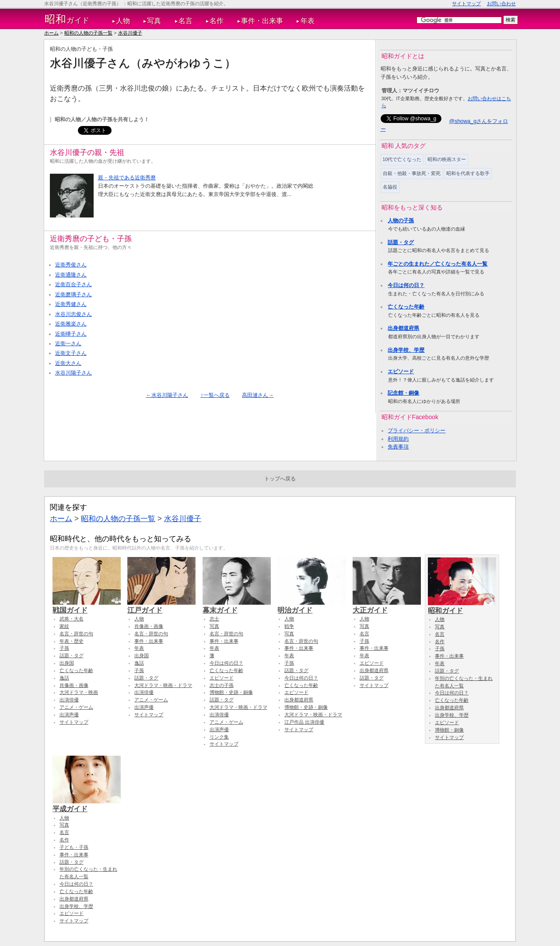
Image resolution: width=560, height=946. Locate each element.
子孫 (64, 648)
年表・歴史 (72, 641)
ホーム (51, 33)
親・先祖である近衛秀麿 (127, 178)
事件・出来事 (262, 21)
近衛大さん (68, 363)
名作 (217, 21)
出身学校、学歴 (406, 350)
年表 (308, 21)
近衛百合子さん (73, 284)
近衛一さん (68, 343)
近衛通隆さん (71, 275)
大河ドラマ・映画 (79, 692)
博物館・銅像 (449, 730)
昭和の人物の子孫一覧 (88, 33)
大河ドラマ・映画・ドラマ (163, 685)
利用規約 (398, 439)
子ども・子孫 (74, 847)
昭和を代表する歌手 (468, 173)
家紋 (64, 626)
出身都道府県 (403, 328)
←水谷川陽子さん (167, 395)
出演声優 (69, 715)
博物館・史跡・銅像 (231, 692)
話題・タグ (401, 242)
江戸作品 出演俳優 (304, 722)
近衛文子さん (71, 353)
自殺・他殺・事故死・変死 (412, 173)
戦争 (289, 626)
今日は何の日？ (406, 285)
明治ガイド (311, 606)
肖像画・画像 (74, 685)
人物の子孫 (401, 221)
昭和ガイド (462, 606)
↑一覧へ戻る (215, 395)
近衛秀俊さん (71, 265)
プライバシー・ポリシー (416, 431)
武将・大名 (72, 619)
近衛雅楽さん (71, 324)
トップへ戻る (280, 479)
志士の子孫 (222, 685)
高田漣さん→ (258, 395)
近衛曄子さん (71, 334)
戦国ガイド (87, 606)
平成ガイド (87, 805)
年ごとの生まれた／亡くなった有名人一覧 (437, 264)
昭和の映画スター (447, 159)
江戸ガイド (161, 606)
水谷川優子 (130, 33)
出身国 (67, 663)
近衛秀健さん (71, 304)
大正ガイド (387, 606)
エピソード (401, 371)
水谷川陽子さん (73, 373)
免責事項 (398, 447)
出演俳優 (69, 700)
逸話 (64, 678)
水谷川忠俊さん (73, 314)
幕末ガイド (237, 606)
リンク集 (219, 737)
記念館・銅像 (403, 393)
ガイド (67, 19)
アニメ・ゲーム (76, 707)
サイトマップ (466, 4)
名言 (185, 21)
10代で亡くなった (402, 159)
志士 (214, 619)
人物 (123, 21)
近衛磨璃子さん (73, 294)
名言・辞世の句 (76, 634)
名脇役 (390, 187)
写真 (154, 21)
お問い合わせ (501, 4)
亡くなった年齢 (406, 307)
